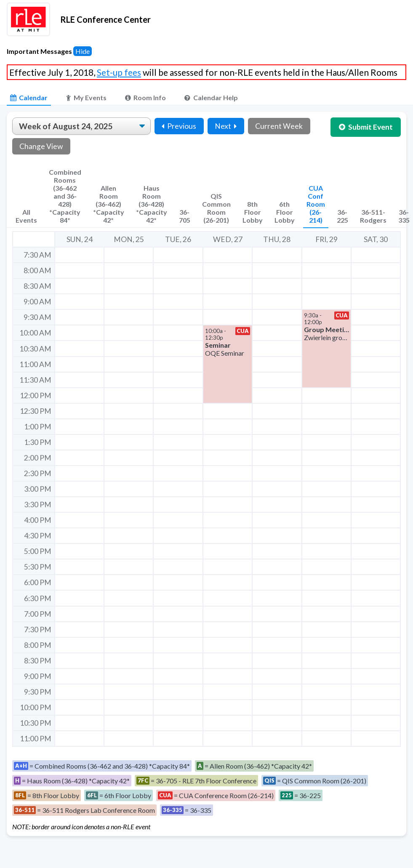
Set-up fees (119, 72)
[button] (326, 348)
